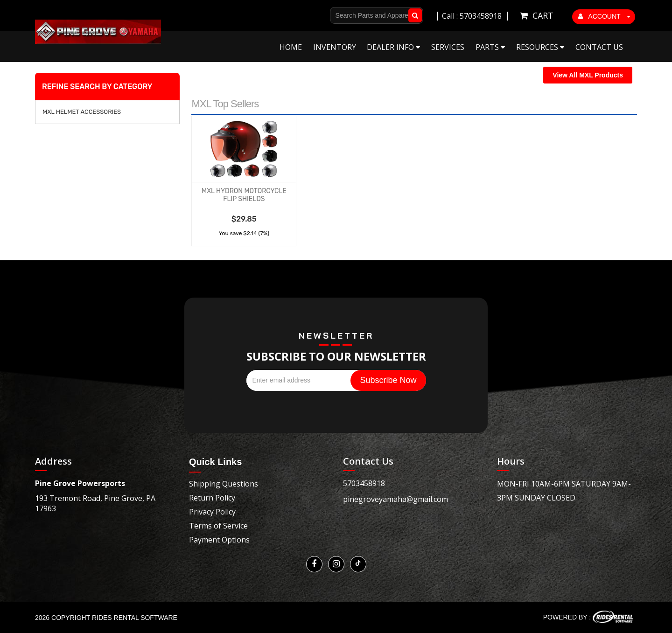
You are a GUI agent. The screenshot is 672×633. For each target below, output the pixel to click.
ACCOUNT (604, 16)
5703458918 (364, 483)
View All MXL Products (588, 75)
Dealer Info (393, 47)
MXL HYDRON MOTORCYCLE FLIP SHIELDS (244, 195)
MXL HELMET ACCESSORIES (82, 112)
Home (291, 47)
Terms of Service (218, 526)
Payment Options (219, 540)
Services (448, 47)
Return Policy (212, 498)
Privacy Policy (212, 512)
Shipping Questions (224, 484)
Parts (490, 47)
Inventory (335, 47)
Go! (413, 15)
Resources (540, 47)
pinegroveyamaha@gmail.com (395, 499)
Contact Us (599, 47)
